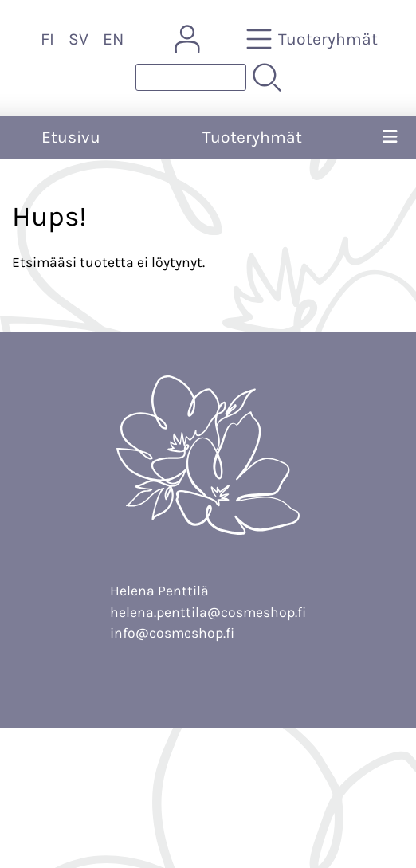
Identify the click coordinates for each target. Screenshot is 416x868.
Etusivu (71, 137)
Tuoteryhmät (252, 137)
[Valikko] (389, 138)
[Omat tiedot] (187, 39)
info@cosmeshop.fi (172, 633)
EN (113, 39)
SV (78, 39)
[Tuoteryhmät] (314, 39)
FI (47, 39)
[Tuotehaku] (191, 77)
